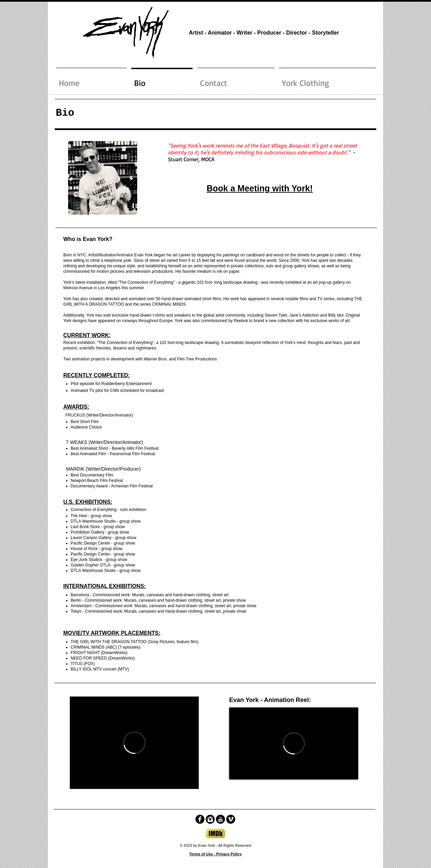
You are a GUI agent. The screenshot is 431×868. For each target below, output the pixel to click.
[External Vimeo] (134, 743)
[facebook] (200, 819)
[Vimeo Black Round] (231, 819)
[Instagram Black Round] (210, 819)
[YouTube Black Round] (220, 819)
